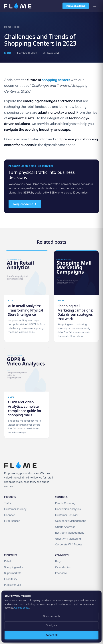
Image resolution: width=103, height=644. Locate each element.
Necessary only (51, 616)
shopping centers (56, 80)
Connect (9, 515)
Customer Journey (15, 509)
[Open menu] (95, 6)
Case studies (63, 567)
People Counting (65, 503)
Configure (52, 625)
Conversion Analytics (68, 509)
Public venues (13, 585)
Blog (17, 27)
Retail (8, 561)
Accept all (51, 635)
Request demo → (25, 204)
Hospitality (11, 579)
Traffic (8, 503)
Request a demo (76, 6)
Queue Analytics (65, 527)
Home (8, 27)
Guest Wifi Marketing (68, 539)
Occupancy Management (70, 521)
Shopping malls (13, 567)
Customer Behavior (67, 515)
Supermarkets (13, 573)
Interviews (61, 573)
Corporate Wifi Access (69, 545)
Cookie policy (22, 608)
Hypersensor (12, 521)
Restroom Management (70, 533)
